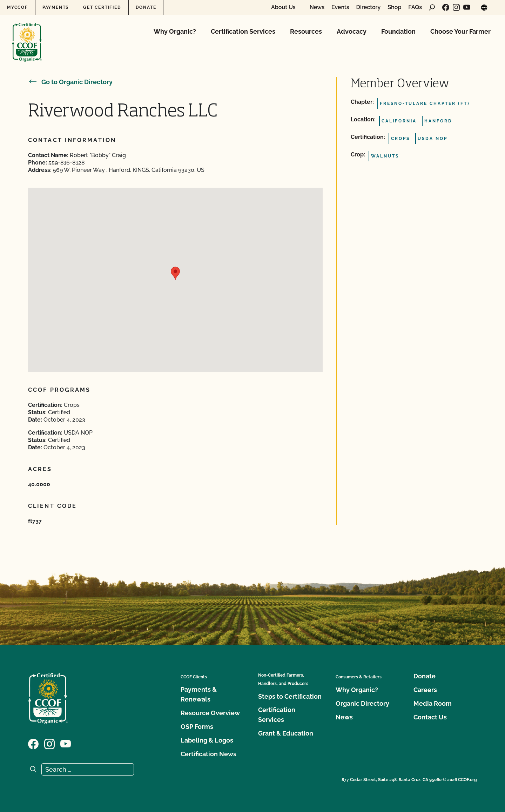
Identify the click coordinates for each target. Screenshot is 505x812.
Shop (394, 7)
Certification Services (243, 31)
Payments (56, 7)
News (317, 7)
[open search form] (432, 7)
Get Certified (102, 7)
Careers (425, 690)
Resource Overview (210, 713)
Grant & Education (286, 733)
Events (340, 7)
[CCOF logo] (27, 35)
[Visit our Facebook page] (446, 7)
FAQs (415, 7)
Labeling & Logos (207, 740)
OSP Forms (197, 727)
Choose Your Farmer (460, 31)
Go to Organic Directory (70, 82)
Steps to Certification (290, 696)
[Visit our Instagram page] (456, 7)
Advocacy (352, 31)
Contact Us (430, 717)
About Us (283, 7)
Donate (146, 7)
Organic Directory (362, 703)
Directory (369, 7)
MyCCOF (18, 7)
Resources (306, 31)
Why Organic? (175, 31)
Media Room (433, 703)
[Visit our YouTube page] (467, 7)
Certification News (208, 754)
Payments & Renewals (199, 694)
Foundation (398, 31)
